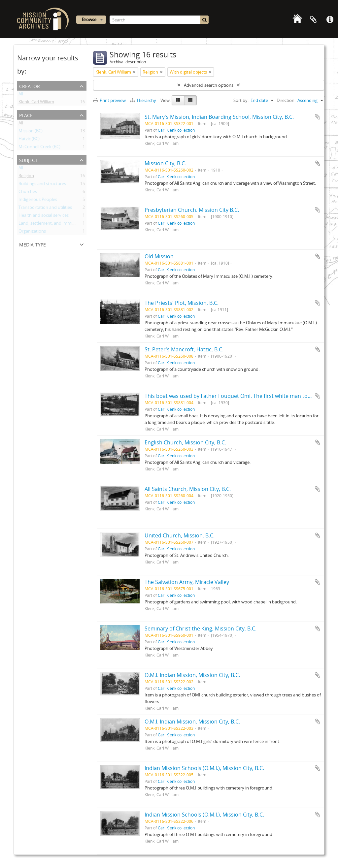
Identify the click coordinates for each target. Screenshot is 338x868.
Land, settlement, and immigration (52, 224)
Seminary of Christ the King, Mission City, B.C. (201, 628)
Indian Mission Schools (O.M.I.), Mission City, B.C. (204, 768)
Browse (89, 19)
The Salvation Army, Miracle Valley (187, 582)
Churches (28, 193)
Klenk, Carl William (36, 103)
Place (26, 115)
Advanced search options (209, 85)
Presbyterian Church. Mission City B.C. (192, 210)
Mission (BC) (31, 132)
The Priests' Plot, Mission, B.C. (182, 303)
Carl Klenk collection (176, 130)
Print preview (109, 100)
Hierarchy (144, 100)
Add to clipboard (318, 117)
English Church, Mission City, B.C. (185, 442)
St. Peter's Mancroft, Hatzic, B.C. (184, 349)
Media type (33, 244)
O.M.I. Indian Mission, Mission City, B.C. (192, 675)
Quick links (330, 20)
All (21, 95)
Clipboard (313, 20)
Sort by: (241, 100)
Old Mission (159, 256)
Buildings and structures (42, 185)
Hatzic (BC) (29, 140)
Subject (28, 160)
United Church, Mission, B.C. (180, 535)
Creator (30, 86)
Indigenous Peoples (38, 201)
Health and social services (44, 216)
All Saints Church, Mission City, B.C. (188, 489)
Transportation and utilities (45, 209)
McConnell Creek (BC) (39, 148)
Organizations (32, 232)
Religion (26, 177)
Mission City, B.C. (165, 163)
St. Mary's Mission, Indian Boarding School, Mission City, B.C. (219, 117)
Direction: (286, 100)
